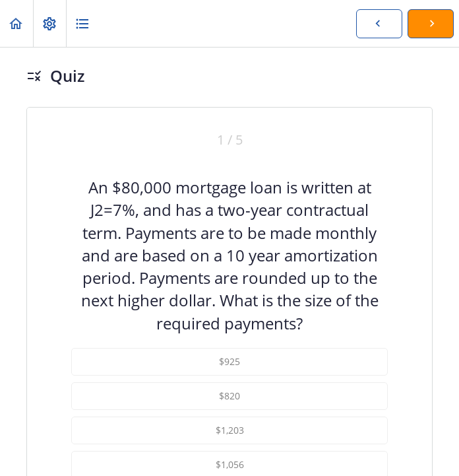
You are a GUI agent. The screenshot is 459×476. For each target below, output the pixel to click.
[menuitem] (49, 23)
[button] (16, 23)
